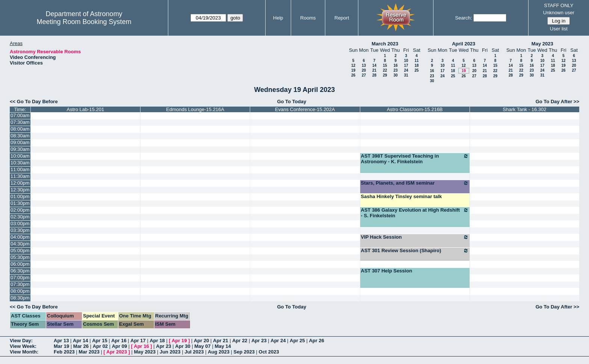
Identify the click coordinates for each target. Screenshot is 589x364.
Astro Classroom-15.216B (415, 109)
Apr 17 (138, 341)
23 (395, 70)
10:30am (20, 163)
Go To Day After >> (557, 102)
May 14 (223, 346)
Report (342, 18)
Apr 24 (278, 341)
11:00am (20, 169)
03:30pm (20, 230)
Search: (464, 18)
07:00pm (20, 278)
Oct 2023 (269, 352)
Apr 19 (179, 341)
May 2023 (542, 44)
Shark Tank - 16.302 (524, 109)
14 (374, 65)
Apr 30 (183, 346)
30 (395, 75)
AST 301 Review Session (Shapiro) (415, 251)
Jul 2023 (194, 352)
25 (416, 70)
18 (416, 65)
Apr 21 (220, 341)
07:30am (20, 122)
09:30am (20, 149)
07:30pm (20, 284)
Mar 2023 (89, 352)
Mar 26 (81, 346)
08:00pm (20, 291)
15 (385, 65)
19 (353, 70)
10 (406, 61)
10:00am (20, 156)
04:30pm (20, 244)
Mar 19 (61, 346)
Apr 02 (100, 346)
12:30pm (20, 190)
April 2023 (464, 44)
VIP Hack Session (415, 237)
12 (353, 65)
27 (364, 75)
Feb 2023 (64, 352)
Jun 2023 (170, 352)
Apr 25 (297, 341)
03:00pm (20, 223)
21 (374, 70)
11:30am (20, 176)
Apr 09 (119, 346)
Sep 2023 (244, 352)
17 (406, 65)
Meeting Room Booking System (84, 22)
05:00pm (20, 250)
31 (406, 75)
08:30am (20, 136)
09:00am (20, 142)
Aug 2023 (219, 352)
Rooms (308, 18)
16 (395, 65)
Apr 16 (119, 341)
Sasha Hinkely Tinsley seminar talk (402, 196)
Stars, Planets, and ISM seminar (415, 183)
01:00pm (20, 196)
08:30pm (20, 298)
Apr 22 (240, 341)
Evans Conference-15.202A (305, 109)
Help (278, 18)
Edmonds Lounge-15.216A (195, 109)
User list (559, 29)
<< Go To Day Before (34, 102)
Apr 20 (201, 341)
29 (385, 75)
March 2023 (385, 44)
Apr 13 (61, 341)
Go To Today (292, 102)
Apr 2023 (117, 352)
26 (353, 75)
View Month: (24, 352)
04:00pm (20, 237)
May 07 (202, 346)
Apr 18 (157, 341)
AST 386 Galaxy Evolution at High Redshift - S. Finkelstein (415, 213)
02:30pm (20, 217)
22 (385, 70)
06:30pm (20, 271)
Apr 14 (80, 341)
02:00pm (20, 210)
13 (364, 65)
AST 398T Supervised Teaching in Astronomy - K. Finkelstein (415, 159)
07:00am (20, 115)
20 (364, 70)
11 (416, 61)
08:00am (20, 129)
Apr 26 (316, 341)
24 (406, 70)
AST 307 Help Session (387, 271)
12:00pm (20, 183)
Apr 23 (259, 341)
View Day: (21, 341)
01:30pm (20, 203)
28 (374, 75)
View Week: (23, 346)
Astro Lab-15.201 (86, 109)
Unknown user (559, 13)
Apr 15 (100, 341)
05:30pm (20, 257)
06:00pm (20, 264)
